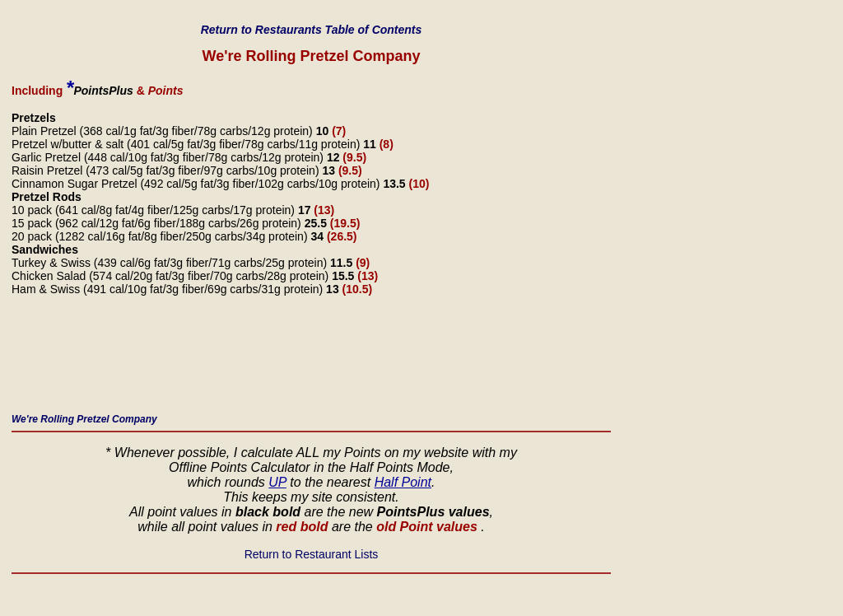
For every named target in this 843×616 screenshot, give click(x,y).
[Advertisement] (311, 359)
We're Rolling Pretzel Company (84, 419)
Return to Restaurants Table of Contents (312, 30)
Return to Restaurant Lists (312, 554)
